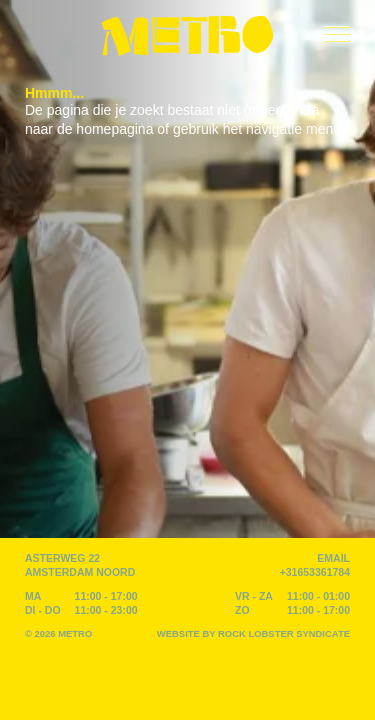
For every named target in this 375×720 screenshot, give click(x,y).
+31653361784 (315, 572)
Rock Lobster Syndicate (284, 633)
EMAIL (333, 558)
